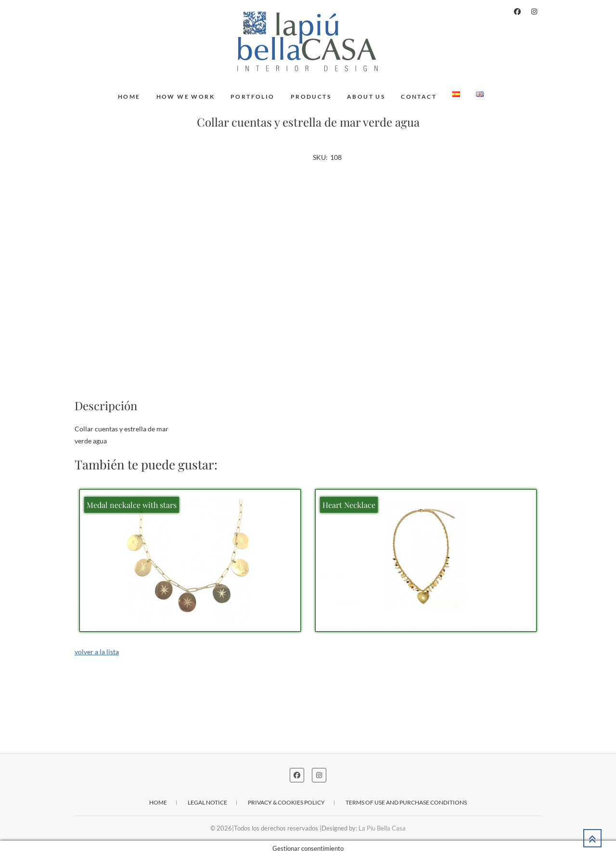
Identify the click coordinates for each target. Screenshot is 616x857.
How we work (186, 97)
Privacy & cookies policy (286, 802)
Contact (419, 97)
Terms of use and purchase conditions (406, 802)
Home (129, 97)
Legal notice (207, 802)
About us (366, 97)
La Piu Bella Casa (382, 828)
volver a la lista (97, 652)
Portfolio (253, 97)
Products (311, 97)
